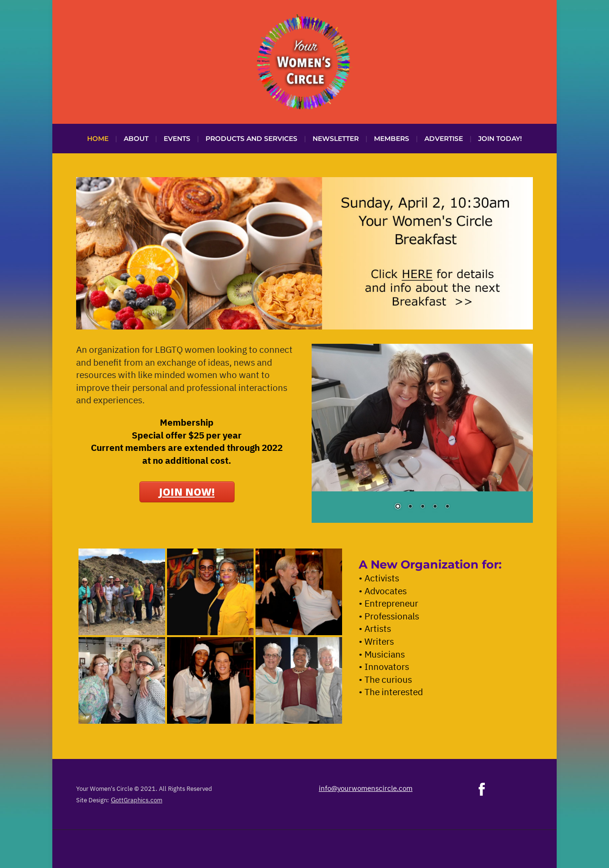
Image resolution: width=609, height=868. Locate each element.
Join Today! (500, 139)
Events (177, 139)
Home (98, 139)
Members (392, 139)
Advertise (444, 139)
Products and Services (251, 139)
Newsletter (336, 139)
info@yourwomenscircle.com (366, 788)
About (136, 139)
